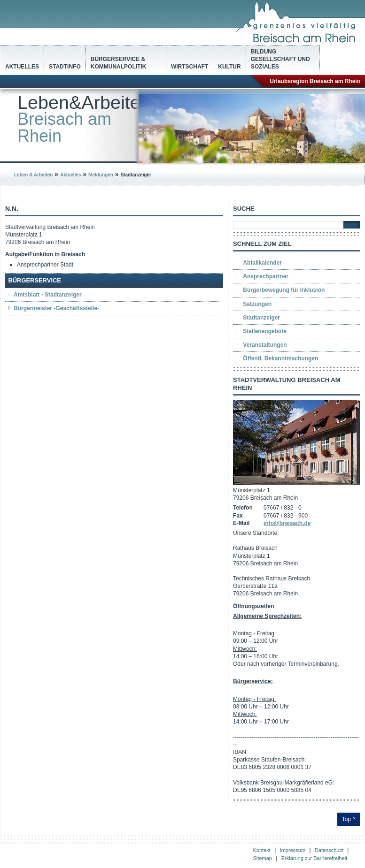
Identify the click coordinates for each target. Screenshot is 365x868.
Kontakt (262, 850)
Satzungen (257, 304)
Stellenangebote (265, 331)
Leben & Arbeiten (33, 175)
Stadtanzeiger (261, 318)
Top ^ (349, 819)
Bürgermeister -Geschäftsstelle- (56, 308)
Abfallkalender (262, 263)
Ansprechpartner (266, 276)
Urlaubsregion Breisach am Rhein (315, 81)
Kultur (229, 67)
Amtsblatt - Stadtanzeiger (48, 295)
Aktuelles (22, 67)
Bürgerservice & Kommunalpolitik (119, 63)
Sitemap (263, 858)
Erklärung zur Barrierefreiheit (315, 858)
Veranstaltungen (265, 345)
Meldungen (101, 175)
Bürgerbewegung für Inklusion (284, 290)
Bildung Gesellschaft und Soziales (280, 59)
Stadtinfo (65, 67)
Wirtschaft (190, 67)
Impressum (293, 850)
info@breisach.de (287, 523)
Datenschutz (329, 850)
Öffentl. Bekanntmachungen (280, 358)
